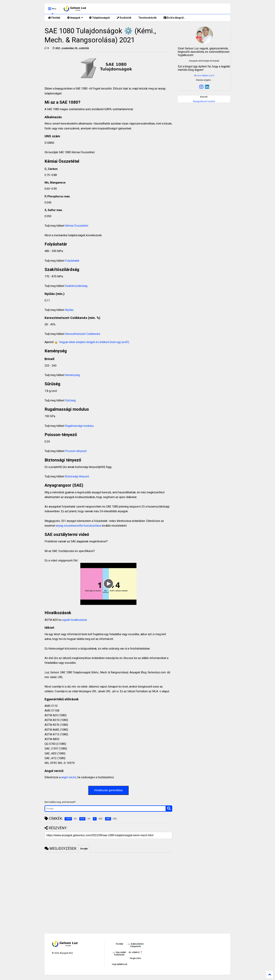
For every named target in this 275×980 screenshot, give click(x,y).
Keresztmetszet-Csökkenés (83, 334)
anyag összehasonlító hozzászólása (78, 526)
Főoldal (54, 18)
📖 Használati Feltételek (119, 954)
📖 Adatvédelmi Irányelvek (135, 945)
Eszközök (124, 18)
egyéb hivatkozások (75, 620)
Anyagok (75, 18)
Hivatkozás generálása (108, 790)
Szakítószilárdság (76, 286)
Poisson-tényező (76, 451)
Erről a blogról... (175, 18)
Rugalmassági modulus (79, 426)
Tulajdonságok (99, 18)
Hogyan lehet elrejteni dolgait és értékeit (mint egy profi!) (94, 342)
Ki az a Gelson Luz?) (204, 75)
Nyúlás (69, 310)
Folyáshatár (72, 261)
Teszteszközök (147, 18)
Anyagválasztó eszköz (204, 101)
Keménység (72, 375)
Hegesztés (135, 958)
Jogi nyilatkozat (119, 964)
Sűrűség (70, 400)
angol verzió (69, 777)
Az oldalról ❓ (136, 952)
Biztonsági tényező (77, 476)
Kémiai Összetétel (77, 226)
